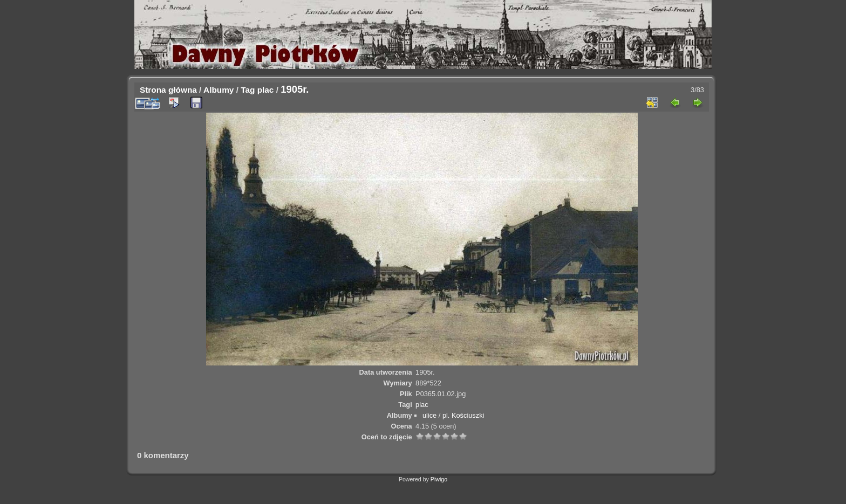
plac (266, 90)
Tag (248, 90)
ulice (429, 415)
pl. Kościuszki (463, 415)
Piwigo (439, 479)
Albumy (219, 90)
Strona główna (168, 90)
